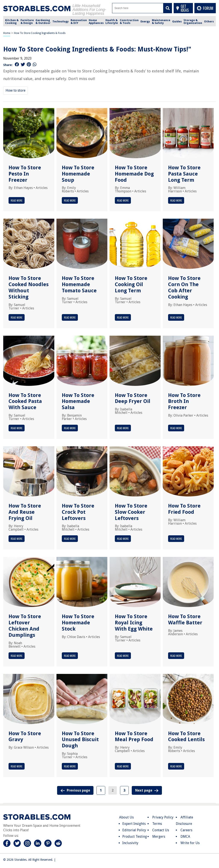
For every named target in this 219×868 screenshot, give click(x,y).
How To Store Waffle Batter (185, 620)
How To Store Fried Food (184, 509)
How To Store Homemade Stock (78, 623)
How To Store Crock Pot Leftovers (78, 512)
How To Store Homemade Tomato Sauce (79, 284)
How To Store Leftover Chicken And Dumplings (25, 626)
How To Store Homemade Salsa (78, 401)
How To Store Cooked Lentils (186, 737)
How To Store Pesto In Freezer (25, 174)
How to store (16, 90)
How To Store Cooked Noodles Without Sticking (29, 287)
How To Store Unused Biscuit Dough (80, 740)
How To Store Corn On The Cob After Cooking (184, 287)
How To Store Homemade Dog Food (134, 174)
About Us (126, 817)
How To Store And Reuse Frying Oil (25, 512)
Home (7, 33)
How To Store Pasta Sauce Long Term (184, 174)
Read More (17, 200)
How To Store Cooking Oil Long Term (131, 284)
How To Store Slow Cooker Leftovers (131, 512)
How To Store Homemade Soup (78, 174)
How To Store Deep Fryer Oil (133, 398)
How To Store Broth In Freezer (184, 401)
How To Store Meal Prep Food (134, 737)
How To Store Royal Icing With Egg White (134, 623)
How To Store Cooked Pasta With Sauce (25, 401)
